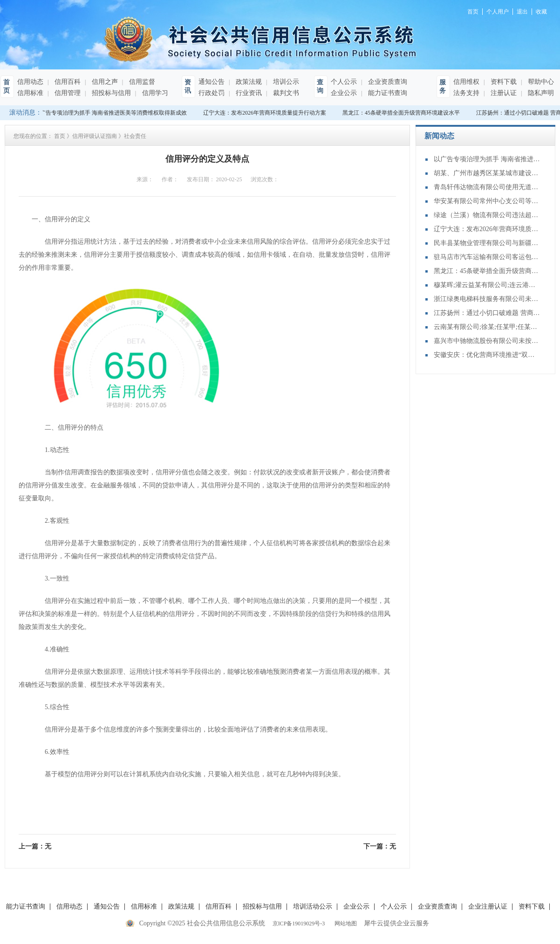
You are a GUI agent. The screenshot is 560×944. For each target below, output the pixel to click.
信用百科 (67, 82)
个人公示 (344, 82)
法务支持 (466, 93)
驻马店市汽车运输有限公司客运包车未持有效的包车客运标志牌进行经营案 (487, 257)
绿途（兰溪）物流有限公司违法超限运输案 (487, 215)
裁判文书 (285, 93)
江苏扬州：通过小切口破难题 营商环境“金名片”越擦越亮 (487, 313)
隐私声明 (540, 93)
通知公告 (212, 82)
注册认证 (503, 93)
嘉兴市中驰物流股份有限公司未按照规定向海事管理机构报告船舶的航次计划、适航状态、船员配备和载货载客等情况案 (487, 341)
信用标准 (30, 93)
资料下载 (503, 82)
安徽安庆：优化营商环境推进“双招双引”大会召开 (487, 355)
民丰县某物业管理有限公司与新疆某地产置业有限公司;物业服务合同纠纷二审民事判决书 (487, 243)
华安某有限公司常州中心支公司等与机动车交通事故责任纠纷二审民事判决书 (487, 201)
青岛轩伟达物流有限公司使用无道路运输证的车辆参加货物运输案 (487, 187)
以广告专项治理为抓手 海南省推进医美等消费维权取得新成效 (112, 113)
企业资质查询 (387, 82)
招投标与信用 (110, 93)
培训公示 (285, 82)
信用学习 (154, 93)
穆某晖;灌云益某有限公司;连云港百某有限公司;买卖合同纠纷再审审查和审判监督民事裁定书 (487, 285)
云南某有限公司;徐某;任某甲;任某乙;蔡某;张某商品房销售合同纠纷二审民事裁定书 (487, 327)
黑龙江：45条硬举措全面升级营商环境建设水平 (402, 113)
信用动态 (30, 82)
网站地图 (344, 923)
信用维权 (466, 82)
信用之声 (104, 82)
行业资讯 (248, 93)
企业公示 (344, 93)
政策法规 (248, 82)
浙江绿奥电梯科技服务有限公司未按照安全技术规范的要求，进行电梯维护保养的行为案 (487, 299)
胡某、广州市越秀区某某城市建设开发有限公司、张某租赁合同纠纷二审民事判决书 (487, 173)
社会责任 (135, 136)
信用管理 (67, 93)
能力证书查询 (387, 93)
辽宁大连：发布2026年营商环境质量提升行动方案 (266, 113)
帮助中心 (540, 82)
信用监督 (141, 82)
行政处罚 (212, 93)
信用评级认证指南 (95, 136)
